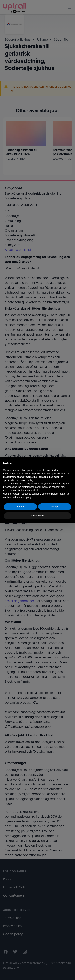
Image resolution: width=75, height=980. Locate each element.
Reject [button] (20, 507)
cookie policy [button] (27, 480)
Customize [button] (37, 516)
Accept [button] (55, 507)
